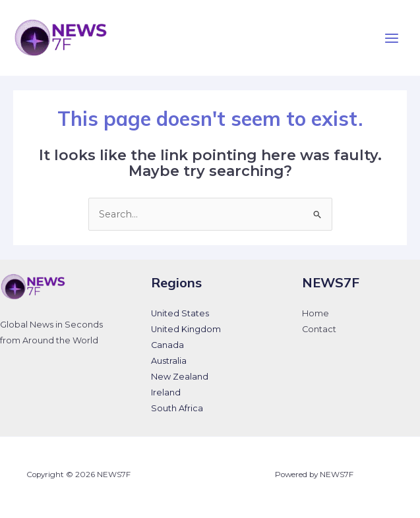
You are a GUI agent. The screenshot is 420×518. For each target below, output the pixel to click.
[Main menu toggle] (392, 38)
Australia (169, 361)
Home (315, 313)
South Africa (177, 408)
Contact (319, 329)
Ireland (166, 392)
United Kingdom (186, 329)
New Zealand (180, 377)
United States (180, 313)
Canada (167, 345)
